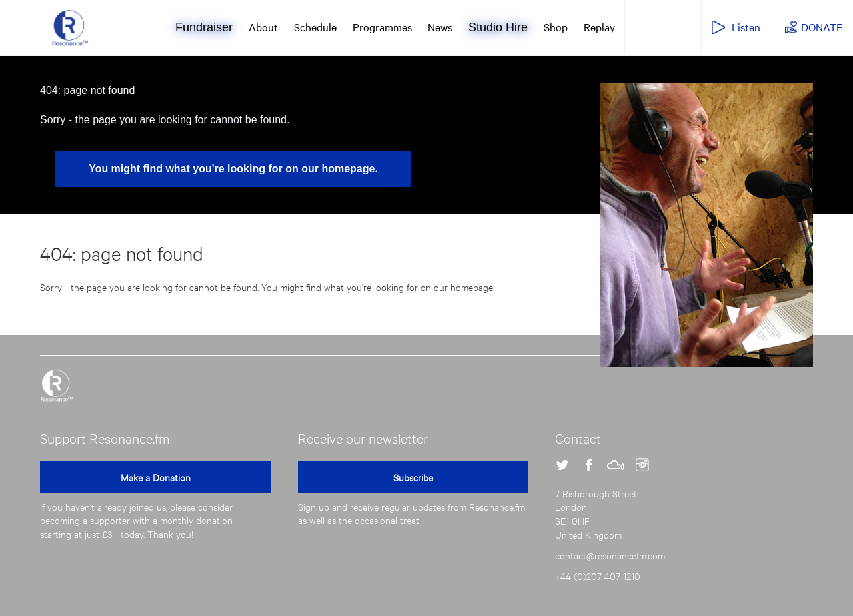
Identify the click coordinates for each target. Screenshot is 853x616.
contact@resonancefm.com (610, 555)
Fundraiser (204, 27)
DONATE (822, 27)
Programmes (382, 27)
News (440, 27)
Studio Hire (498, 27)
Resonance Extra (661, 26)
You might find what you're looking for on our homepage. (233, 169)
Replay (599, 27)
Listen (746, 27)
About (263, 27)
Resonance (57, 386)
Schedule (315, 27)
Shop (556, 27)
